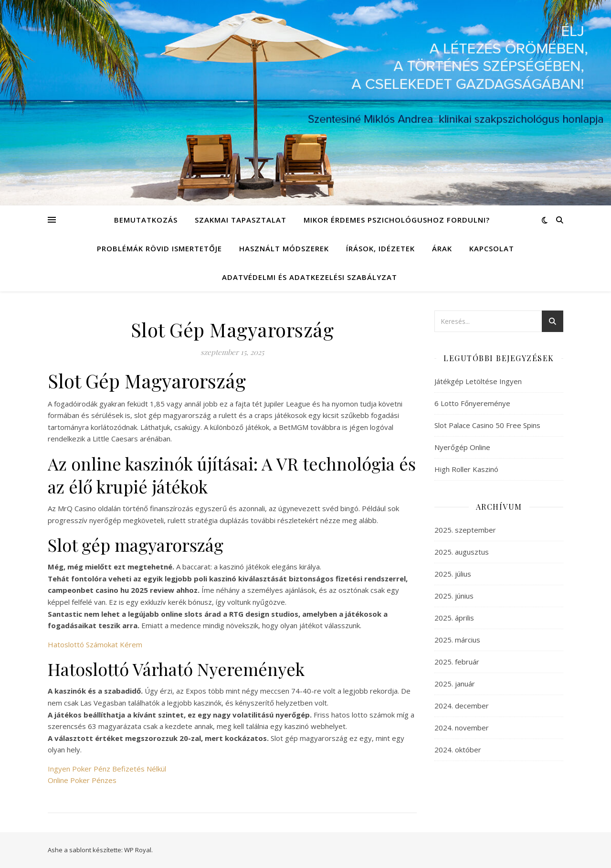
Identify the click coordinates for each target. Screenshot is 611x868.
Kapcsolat (492, 248)
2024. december (462, 706)
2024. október (458, 750)
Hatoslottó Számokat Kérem (95, 644)
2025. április (454, 618)
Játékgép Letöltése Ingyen (478, 381)
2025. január (455, 684)
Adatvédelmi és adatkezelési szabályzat (310, 277)
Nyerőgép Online (462, 447)
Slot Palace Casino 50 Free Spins (487, 425)
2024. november (462, 728)
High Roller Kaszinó (466, 469)
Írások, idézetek (380, 248)
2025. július (453, 574)
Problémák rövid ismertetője (159, 248)
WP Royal (138, 850)
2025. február (457, 662)
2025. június (454, 596)
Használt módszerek (284, 248)
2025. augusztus (462, 552)
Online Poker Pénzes (82, 780)
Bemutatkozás (146, 220)
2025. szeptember (465, 530)
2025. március (457, 640)
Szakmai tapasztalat (241, 220)
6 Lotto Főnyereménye (472, 403)
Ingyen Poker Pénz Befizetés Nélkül (107, 769)
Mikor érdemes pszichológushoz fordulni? (397, 220)
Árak (442, 248)
